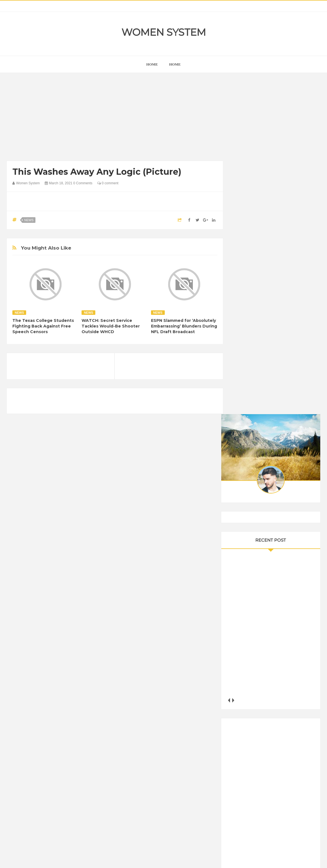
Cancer (244, 698)
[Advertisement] (115, 118)
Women (244, 755)
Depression (287, 698)
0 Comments (83, 183)
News (29, 220)
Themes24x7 (180, 858)
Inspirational (248, 727)
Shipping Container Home (263, 634)
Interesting (273, 727)
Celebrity (264, 698)
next (242, 359)
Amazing (245, 688)
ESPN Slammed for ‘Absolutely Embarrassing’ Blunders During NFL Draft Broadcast (184, 326)
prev (237, 359)
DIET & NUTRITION (254, 707)
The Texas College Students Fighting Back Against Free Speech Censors (43, 326)
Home (175, 64)
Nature (273, 736)
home (152, 64)
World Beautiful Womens (278, 755)
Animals (266, 688)
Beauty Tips (288, 688)
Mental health (249, 736)
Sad (259, 746)
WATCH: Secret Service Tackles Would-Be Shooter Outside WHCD (111, 326)
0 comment (108, 183)
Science (276, 746)
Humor (282, 717)
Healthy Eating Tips (254, 717)
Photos (244, 746)
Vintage (296, 746)
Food (282, 707)
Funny (298, 707)
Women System (164, 32)
